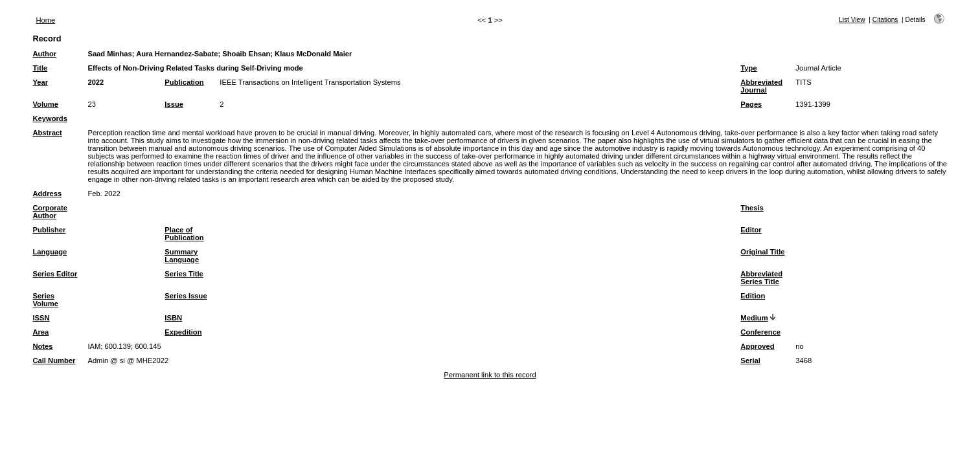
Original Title (762, 252)
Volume (45, 104)
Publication (184, 82)
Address (47, 194)
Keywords (50, 118)
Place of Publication (184, 234)
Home (45, 20)
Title (40, 68)
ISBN (173, 318)
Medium (754, 318)
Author (44, 54)
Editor (751, 230)
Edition (753, 296)
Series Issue (186, 296)
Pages (751, 104)
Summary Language (182, 256)
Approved (757, 346)
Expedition (183, 332)
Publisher (49, 230)
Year (40, 82)
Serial (750, 361)
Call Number (54, 361)
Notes (42, 346)
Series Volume (45, 300)
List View (852, 20)
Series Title (184, 274)
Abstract (47, 133)
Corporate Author (50, 212)
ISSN (41, 318)
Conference (760, 332)
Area (40, 332)
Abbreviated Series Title (761, 278)
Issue (174, 104)
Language (50, 252)
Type (748, 68)
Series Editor (55, 274)
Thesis (752, 208)
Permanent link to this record (490, 375)
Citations (885, 20)
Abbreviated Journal (761, 86)
